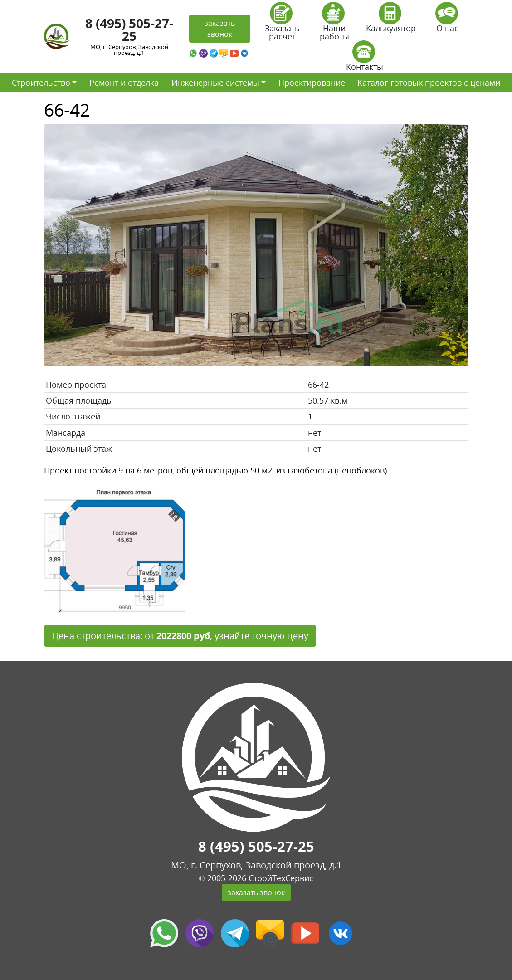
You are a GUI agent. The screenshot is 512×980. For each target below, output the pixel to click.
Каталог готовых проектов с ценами (429, 83)
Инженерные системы (215, 83)
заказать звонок (220, 29)
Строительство (41, 83)
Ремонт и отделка (124, 83)
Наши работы (334, 24)
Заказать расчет (282, 24)
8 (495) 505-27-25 (129, 30)
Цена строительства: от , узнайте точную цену (180, 636)
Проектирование (312, 83)
